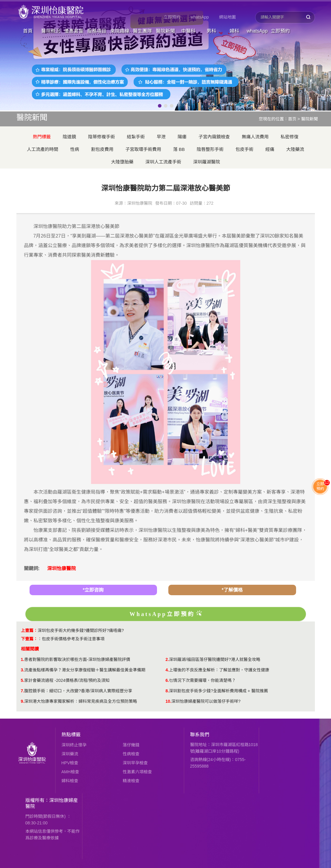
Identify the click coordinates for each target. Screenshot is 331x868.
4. (167, 670)
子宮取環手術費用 (143, 149)
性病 (75, 149)
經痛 (270, 149)
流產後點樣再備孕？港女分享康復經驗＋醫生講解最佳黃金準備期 (85, 670)
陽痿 (182, 137)
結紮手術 (136, 137)
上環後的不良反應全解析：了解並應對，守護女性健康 (219, 670)
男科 (211, 31)
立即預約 (172, 17)
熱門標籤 (42, 137)
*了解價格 (232, 590)
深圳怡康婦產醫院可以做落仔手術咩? (206, 701)
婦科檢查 (70, 781)
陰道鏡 (69, 137)
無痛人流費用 (255, 137)
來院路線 (120, 31)
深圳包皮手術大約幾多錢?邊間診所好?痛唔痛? (81, 630)
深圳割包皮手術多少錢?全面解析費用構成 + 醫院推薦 (218, 691)
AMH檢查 (70, 772)
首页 (292, 119)
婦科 (234, 31)
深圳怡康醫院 (61, 568)
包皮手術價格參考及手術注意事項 (73, 639)
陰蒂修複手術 (101, 137)
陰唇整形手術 (210, 149)
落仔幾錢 (131, 745)
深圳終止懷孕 (74, 745)
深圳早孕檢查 (135, 763)
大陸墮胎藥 (122, 162)
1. (23, 659)
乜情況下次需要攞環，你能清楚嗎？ (202, 680)
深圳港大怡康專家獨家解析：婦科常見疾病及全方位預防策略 (81, 701)
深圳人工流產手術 (163, 162)
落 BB (179, 149)
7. (23, 691)
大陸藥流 (295, 149)
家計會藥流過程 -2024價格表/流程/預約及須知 (67, 680)
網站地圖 (227, 17)
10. (168, 701)
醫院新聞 (165, 31)
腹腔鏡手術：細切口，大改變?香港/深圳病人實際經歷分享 (78, 691)
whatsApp (200, 17)
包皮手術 (244, 149)
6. (167, 680)
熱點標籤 (71, 735)
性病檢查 (131, 754)
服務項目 (97, 31)
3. (23, 670)
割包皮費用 (102, 149)
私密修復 (290, 137)
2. (167, 659)
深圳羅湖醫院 (207, 162)
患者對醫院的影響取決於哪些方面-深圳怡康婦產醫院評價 (77, 659)
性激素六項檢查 (137, 772)
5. (23, 680)
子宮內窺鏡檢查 (214, 137)
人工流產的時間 (43, 149)
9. (23, 701)
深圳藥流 (70, 754)
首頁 (28, 31)
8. (167, 691)
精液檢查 (131, 781)
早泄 (161, 137)
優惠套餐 (74, 31)
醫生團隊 (142, 31)
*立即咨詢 (93, 590)
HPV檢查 (70, 763)
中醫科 (188, 31)
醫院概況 (51, 31)
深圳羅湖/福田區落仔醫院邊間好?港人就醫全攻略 (215, 659)
